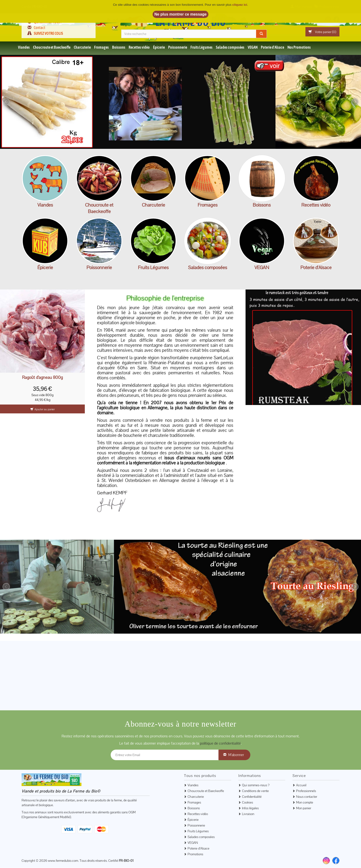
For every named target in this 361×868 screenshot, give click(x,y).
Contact (40, 28)
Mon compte (305, 803)
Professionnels (306, 791)
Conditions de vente (255, 791)
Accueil (301, 785)
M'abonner (236, 755)
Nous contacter (307, 797)
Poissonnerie (178, 47)
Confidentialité (252, 797)
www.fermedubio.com (63, 861)
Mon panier (304, 808)
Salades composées (230, 47)
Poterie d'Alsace (272, 47)
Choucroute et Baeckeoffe (52, 47)
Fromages (101, 47)
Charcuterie (82, 47)
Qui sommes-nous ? (256, 785)
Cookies (247, 803)
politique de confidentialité (220, 744)
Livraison (248, 814)
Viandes (24, 47)
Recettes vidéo (139, 47)
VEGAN (253, 47)
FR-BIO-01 (126, 861)
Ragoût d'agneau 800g (42, 378)
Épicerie (159, 47)
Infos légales (250, 808)
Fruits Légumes (201, 47)
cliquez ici (240, 5)
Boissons (119, 47)
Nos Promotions (299, 47)
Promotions (195, 854)
